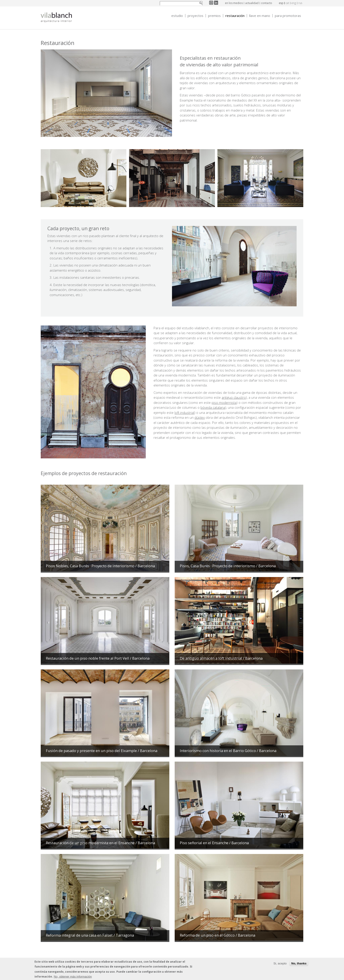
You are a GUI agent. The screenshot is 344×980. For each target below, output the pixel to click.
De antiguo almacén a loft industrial (221, 658)
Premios (214, 16)
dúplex (200, 417)
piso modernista (224, 403)
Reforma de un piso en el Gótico (218, 935)
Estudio (177, 16)
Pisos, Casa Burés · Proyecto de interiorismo (228, 566)
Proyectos (195, 16)
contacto (267, 3)
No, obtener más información (73, 977)
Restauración (235, 16)
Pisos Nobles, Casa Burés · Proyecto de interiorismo (100, 566)
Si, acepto (280, 964)
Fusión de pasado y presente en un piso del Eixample (102, 751)
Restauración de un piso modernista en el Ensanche (100, 843)
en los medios (234, 3)
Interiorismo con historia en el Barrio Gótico (228, 751)
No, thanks (299, 964)
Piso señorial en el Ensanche (214, 843)
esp (281, 3)
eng (294, 3)
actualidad (252, 3)
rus (300, 3)
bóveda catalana (213, 407)
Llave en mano (260, 16)
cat (287, 3)
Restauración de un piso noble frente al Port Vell (98, 658)
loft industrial (184, 413)
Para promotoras (288, 16)
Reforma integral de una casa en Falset (90, 935)
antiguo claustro (234, 397)
